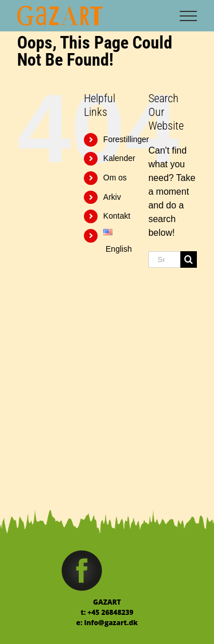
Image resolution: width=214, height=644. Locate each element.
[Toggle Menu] (189, 16)
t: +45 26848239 (107, 612)
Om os (115, 178)
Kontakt (117, 216)
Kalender (119, 158)
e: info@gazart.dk (107, 623)
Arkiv (112, 197)
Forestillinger (126, 139)
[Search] (189, 259)
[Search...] (164, 259)
